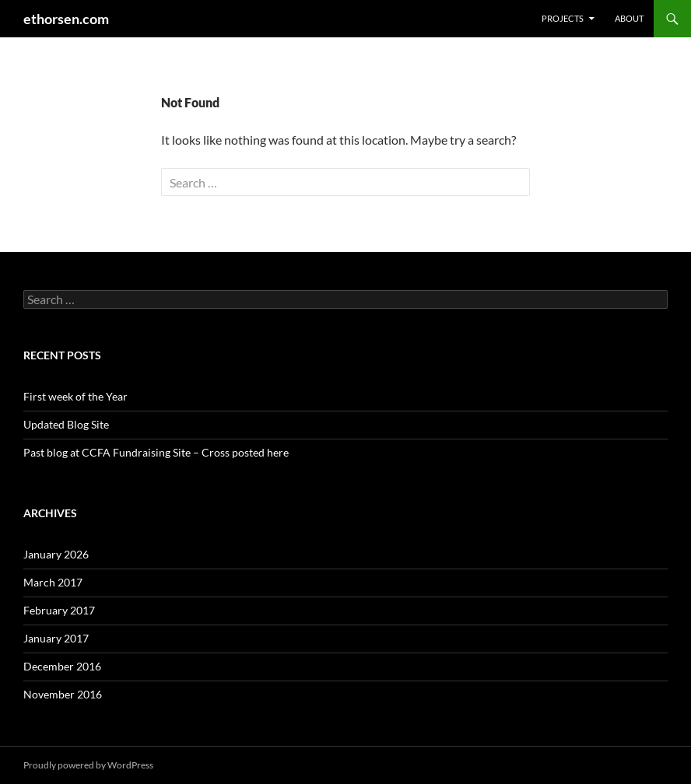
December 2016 (62, 666)
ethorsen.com (66, 19)
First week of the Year (75, 396)
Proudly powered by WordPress (88, 765)
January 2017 (56, 638)
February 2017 (59, 610)
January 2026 (56, 554)
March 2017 (53, 582)
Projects (563, 18)
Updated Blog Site (66, 424)
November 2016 (63, 694)
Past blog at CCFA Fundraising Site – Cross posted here (156, 452)
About (629, 18)
